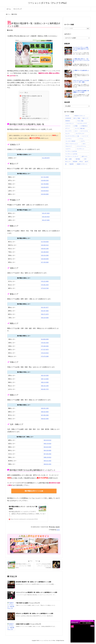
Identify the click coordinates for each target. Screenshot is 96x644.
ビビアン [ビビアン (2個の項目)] (83, 141)
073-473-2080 (45, 356)
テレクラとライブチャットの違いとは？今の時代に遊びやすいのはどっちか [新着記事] (81, 49)
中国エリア (25, 112)
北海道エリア (25, 98)
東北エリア (25, 100)
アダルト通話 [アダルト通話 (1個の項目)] (80, 121)
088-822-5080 (45, 419)
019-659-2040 (45, 180)
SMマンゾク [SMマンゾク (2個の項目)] (85, 118)
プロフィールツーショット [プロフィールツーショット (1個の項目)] (72, 144)
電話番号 (58, 527)
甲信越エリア (25, 102)
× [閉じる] (94, 620)
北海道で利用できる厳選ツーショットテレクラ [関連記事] (28, 624)
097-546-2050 (47, 454)
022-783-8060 (45, 184)
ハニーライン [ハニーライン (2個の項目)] (68, 139)
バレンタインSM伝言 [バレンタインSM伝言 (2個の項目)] (70, 141)
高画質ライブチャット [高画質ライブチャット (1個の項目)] (82, 164)
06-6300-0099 (45, 339)
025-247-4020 (46, 213)
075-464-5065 (45, 346)
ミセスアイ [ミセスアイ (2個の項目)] (68, 149)
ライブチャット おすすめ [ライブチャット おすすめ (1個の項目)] (71, 154)
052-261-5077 (45, 307)
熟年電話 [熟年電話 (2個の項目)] (78, 159)
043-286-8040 (45, 252)
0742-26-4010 (45, 353)
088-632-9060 (45, 412)
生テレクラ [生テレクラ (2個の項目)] (68, 162)
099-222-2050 (47, 461)
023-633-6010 (45, 191)
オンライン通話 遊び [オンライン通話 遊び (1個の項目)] (80, 128)
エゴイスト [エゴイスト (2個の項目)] (68, 126)
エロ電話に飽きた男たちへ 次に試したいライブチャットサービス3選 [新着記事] (81, 60)
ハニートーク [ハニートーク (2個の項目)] (85, 136)
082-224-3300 (45, 375)
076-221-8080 (45, 281)
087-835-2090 (45, 415)
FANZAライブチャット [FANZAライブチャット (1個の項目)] (80, 116)
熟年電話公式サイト (34, 491)
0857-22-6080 (45, 379)
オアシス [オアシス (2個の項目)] (67, 128)
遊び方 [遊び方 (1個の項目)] (87, 162)
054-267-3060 (45, 311)
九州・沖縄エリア (26, 116)
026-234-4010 (46, 217)
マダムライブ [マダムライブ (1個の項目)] (68, 146)
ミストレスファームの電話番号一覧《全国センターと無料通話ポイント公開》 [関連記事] (37, 592)
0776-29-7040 (45, 288)
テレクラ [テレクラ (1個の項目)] (67, 134)
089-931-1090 (45, 408)
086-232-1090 (45, 386)
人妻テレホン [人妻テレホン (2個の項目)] (84, 156)
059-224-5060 (45, 318)
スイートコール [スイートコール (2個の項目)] (84, 131)
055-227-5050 (46, 220)
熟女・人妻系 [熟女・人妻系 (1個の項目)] (68, 159)
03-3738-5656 (45, 242)
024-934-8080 (45, 194)
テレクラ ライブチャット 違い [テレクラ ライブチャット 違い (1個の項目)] (72, 136)
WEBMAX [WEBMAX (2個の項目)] (68, 121)
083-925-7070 (45, 389)
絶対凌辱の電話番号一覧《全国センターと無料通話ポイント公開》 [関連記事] (34, 582)
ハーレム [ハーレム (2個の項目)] (81, 139)
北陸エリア (25, 106)
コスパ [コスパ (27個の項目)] (76, 131)
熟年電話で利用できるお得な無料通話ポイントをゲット (35, 118)
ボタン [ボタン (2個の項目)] (84, 144)
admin (58, 530)
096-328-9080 (47, 450)
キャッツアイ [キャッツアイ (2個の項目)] (68, 131)
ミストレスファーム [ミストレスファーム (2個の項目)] (81, 146)
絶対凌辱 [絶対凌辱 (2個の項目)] (75, 162)
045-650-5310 (45, 245)
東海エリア (25, 108)
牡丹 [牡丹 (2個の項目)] (85, 159)
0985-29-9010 (47, 457)
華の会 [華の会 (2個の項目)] (81, 162)
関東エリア (25, 104)
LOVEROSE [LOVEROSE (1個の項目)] (68, 118)
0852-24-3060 (45, 382)
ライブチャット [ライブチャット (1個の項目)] (81, 149)
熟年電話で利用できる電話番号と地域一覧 (32, 96)
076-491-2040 (45, 285)
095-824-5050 (47, 447)
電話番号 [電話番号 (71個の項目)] (72, 164)
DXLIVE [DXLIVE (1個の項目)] (67, 116)
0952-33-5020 (47, 444)
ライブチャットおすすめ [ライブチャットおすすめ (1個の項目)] (71, 151)
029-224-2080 (45, 255)
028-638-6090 (45, 259)
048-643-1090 (45, 249)
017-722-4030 (45, 177)
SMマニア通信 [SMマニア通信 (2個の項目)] (77, 118)
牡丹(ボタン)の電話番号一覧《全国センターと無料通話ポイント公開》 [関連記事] (35, 613)
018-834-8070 (45, 187)
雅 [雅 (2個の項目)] (66, 164)
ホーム (9, 14)
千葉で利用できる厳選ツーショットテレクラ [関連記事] (28, 603)
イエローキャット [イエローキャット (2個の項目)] (70, 123)
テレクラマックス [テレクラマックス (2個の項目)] (80, 134)
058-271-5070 (45, 314)
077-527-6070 (45, 350)
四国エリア (25, 114)
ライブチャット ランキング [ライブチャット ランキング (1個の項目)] (72, 156)
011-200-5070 (46, 158)
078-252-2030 (45, 343)
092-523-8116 (47, 440)
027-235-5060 (45, 262)
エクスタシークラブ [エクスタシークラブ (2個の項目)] (82, 123)
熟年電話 (15, 14)
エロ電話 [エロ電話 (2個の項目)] (75, 126)
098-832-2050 (47, 464)
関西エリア (25, 110)
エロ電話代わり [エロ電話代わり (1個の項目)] (84, 126)
